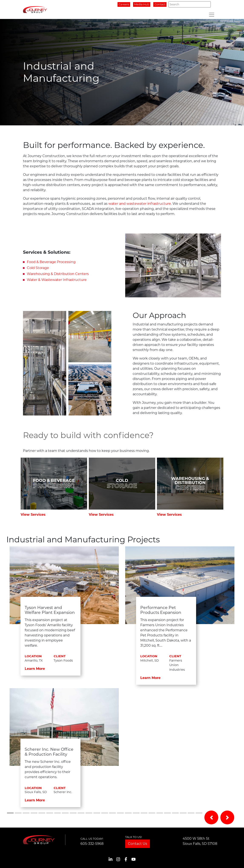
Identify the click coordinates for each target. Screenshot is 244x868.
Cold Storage (38, 268)
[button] (211, 817)
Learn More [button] (35, 669)
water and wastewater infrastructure (140, 204)
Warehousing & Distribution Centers (58, 274)
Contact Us (138, 844)
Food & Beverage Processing (51, 262)
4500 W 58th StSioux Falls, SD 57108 (200, 841)
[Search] (190, 4)
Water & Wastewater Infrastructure (57, 280)
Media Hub (142, 4)
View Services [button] (33, 515)
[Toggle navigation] (212, 15)
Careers (124, 4)
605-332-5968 (92, 844)
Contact (160, 4)
